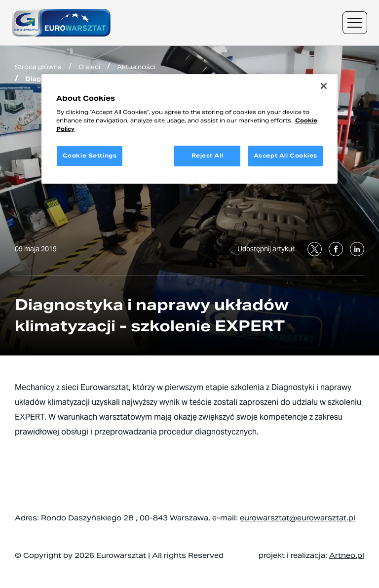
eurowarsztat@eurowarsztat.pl (298, 518)
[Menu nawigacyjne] (355, 23)
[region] (189, 129)
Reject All (208, 156)
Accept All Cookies (285, 156)
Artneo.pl (347, 555)
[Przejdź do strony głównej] (61, 23)
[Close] (324, 86)
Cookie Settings (90, 156)
